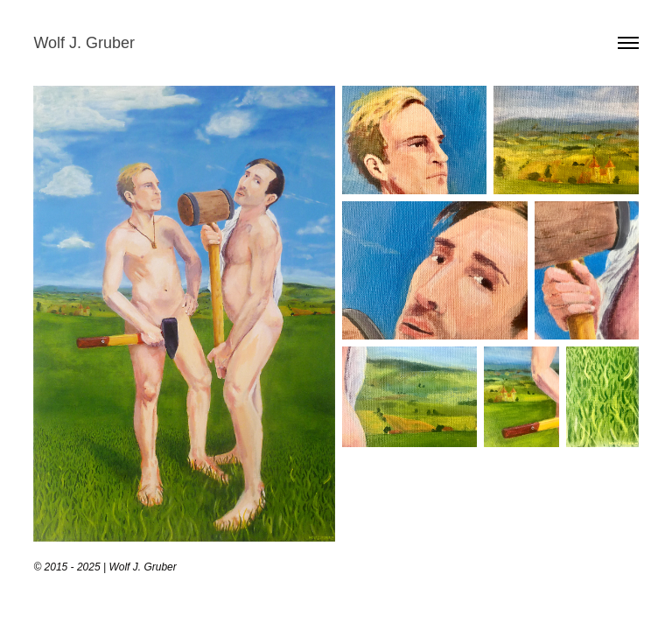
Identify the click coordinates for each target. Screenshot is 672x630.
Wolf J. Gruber (84, 43)
